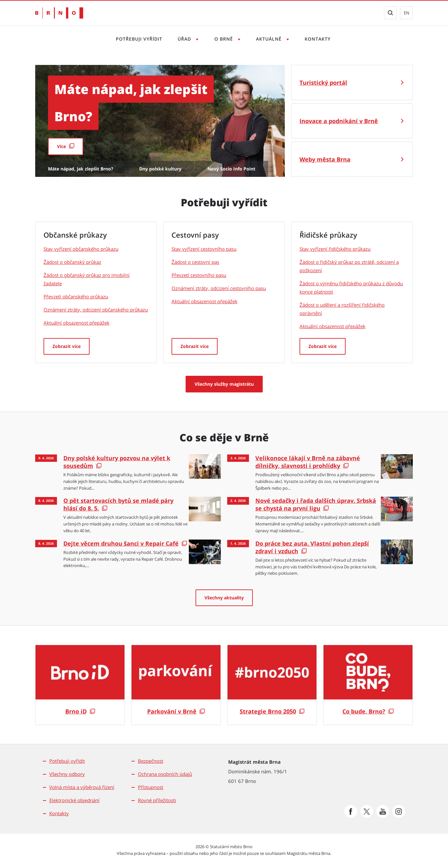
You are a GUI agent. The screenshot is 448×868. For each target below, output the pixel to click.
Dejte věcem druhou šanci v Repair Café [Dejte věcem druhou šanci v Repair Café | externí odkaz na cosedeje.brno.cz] (121, 543)
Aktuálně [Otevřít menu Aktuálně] (270, 39)
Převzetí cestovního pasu (199, 275)
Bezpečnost (151, 761)
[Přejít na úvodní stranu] (59, 13)
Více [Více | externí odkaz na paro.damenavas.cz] (61, 146)
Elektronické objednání (74, 800)
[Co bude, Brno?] (368, 685)
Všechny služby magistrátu (224, 384)
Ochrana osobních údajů (165, 774)
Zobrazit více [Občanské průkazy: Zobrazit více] (67, 346)
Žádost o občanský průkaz (72, 262)
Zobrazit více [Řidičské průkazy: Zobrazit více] (323, 346)
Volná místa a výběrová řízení (82, 787)
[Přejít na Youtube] (383, 811)
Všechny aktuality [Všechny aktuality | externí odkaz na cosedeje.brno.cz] (224, 598)
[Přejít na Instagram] (399, 811)
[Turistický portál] (352, 83)
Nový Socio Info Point (231, 169)
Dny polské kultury (160, 169)
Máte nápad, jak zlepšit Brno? (81, 169)
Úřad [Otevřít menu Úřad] (185, 39)
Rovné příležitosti (157, 800)
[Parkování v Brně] (176, 685)
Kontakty (318, 39)
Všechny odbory (67, 774)
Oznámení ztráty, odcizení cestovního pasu (219, 288)
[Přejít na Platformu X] (367, 811)
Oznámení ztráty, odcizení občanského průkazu (96, 310)
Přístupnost (151, 787)
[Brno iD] (80, 685)
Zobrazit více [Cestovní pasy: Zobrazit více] (195, 346)
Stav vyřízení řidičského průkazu (335, 249)
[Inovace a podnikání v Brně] (352, 121)
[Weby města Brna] (352, 159)
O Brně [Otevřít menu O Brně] (224, 39)
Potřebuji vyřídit (139, 39)
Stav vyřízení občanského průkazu (81, 249)
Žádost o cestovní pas (195, 262)
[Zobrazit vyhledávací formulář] (390, 13)
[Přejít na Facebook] (351, 811)
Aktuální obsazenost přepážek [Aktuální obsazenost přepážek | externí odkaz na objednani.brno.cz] (76, 323)
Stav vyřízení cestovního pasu (204, 249)
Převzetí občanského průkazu (76, 296)
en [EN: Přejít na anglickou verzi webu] (407, 13)
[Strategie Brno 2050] (272, 685)
